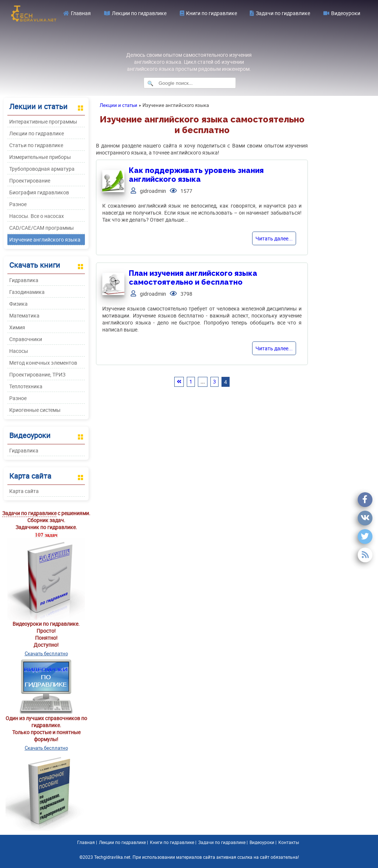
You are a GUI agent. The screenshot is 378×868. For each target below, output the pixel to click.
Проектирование (30, 180)
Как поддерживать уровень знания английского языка (196, 175)
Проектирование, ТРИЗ (37, 374)
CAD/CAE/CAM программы (42, 228)
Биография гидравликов (39, 192)
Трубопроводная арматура (42, 169)
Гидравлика (24, 280)
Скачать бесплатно (46, 653)
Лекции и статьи (118, 105)
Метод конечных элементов (43, 363)
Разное (18, 204)
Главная (77, 13)
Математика (24, 315)
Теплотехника (26, 386)
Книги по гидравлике (208, 13)
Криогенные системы (35, 410)
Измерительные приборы (40, 157)
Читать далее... (274, 238)
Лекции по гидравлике (135, 13)
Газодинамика (27, 292)
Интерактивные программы (43, 121)
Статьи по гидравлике (36, 145)
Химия (17, 327)
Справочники (26, 339)
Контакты (289, 842)
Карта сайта (24, 491)
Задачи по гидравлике (280, 13)
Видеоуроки (342, 13)
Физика (18, 304)
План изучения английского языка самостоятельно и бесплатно (193, 278)
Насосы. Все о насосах (37, 216)
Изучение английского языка (45, 239)
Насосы (19, 351)
